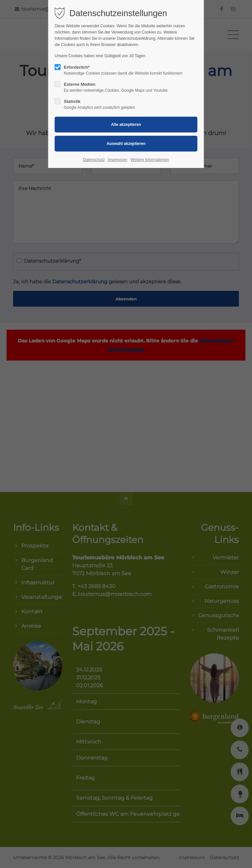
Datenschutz (94, 160)
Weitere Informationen (150, 160)
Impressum (118, 160)
